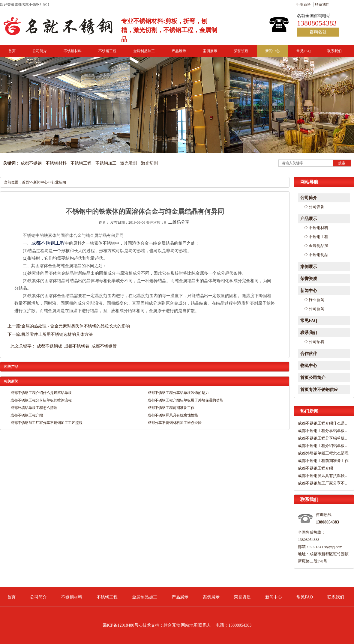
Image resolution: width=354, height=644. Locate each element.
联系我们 (322, 4)
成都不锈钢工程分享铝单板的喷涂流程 (323, 438)
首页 (12, 51)
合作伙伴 (309, 354)
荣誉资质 (241, 51)
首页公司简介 (313, 378)
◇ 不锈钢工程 (316, 237)
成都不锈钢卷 (77, 346)
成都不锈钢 (31, 163)
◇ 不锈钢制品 (316, 255)
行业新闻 (59, 182)
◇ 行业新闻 (314, 300)
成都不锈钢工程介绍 (315, 468)
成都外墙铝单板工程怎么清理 (323, 453)
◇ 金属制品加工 (318, 246)
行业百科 (304, 4)
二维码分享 (179, 222)
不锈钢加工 (106, 163)
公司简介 (40, 51)
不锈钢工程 (107, 51)
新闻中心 (272, 51)
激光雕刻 (129, 163)
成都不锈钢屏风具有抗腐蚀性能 (323, 476)
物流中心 (309, 366)
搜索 (342, 163)
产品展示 (179, 51)
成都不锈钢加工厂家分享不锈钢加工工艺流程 (323, 483)
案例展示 (210, 51)
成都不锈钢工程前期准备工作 (323, 461)
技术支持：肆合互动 (161, 625)
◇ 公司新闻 (314, 309)
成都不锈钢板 (49, 346)
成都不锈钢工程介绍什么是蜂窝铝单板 (323, 423)
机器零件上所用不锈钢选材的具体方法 (57, 334)
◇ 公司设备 (314, 207)
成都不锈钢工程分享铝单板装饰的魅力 (323, 431)
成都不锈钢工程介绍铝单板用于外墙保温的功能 (323, 446)
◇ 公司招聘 (314, 342)
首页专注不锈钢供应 (319, 390)
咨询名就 (318, 32)
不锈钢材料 (73, 51)
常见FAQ (303, 51)
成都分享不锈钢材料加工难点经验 (175, 423)
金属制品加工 (144, 51)
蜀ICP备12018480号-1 (122, 625)
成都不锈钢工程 (48, 243)
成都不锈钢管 (104, 346)
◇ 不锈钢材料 (316, 228)
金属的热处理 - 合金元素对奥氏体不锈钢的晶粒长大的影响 (76, 326)
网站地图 (189, 625)
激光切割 (149, 163)
